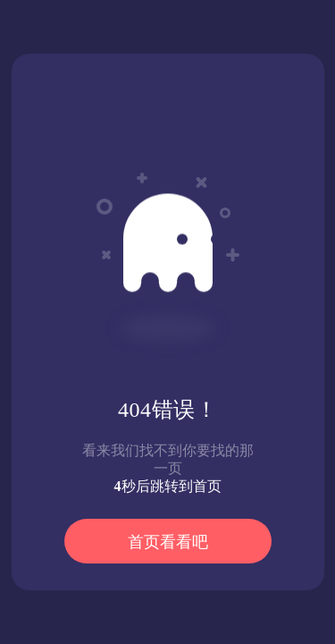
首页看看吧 (168, 542)
